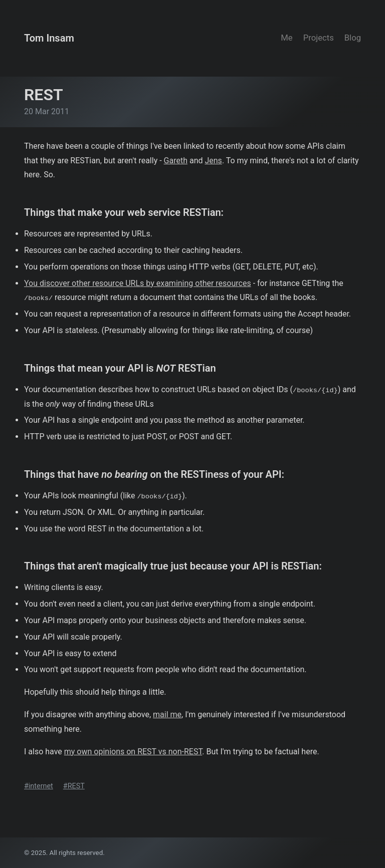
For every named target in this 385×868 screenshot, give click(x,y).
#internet (39, 786)
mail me (167, 714)
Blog (353, 38)
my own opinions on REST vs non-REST (133, 752)
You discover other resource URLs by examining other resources (138, 283)
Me (286, 38)
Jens (213, 161)
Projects (319, 38)
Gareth (176, 161)
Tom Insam (49, 38)
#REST (74, 786)
